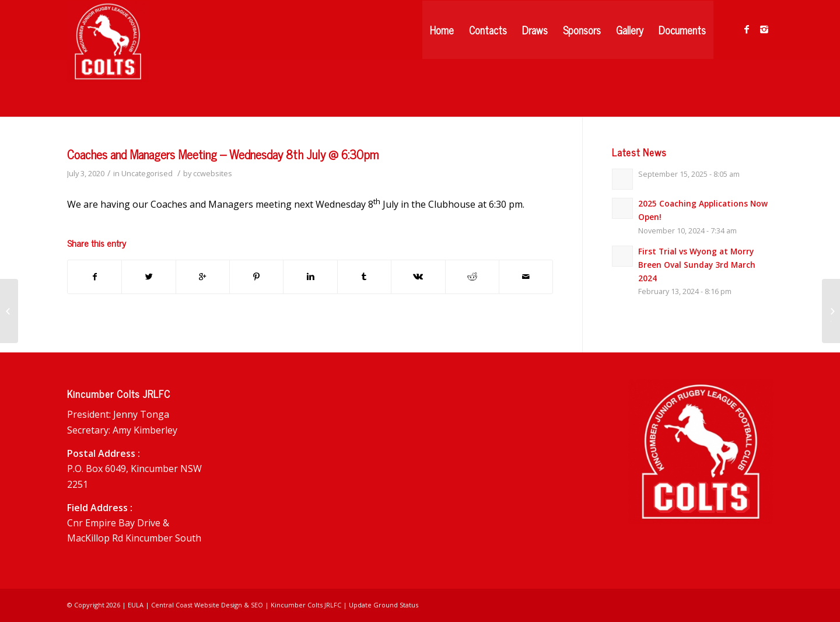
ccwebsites (213, 173)
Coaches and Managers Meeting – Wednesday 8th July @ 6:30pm (223, 154)
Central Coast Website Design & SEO (207, 605)
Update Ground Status (384, 605)
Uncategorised (147, 173)
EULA (136, 605)
